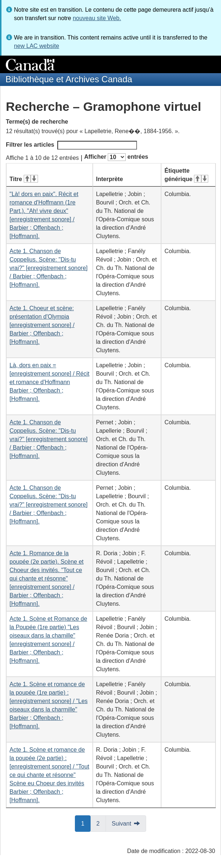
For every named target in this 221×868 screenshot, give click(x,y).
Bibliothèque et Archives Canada (69, 79)
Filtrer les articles (71, 145)
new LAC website (37, 46)
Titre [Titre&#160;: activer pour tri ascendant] (24, 179)
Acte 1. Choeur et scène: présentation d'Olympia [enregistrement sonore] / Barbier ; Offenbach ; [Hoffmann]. (42, 325)
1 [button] (86, 823)
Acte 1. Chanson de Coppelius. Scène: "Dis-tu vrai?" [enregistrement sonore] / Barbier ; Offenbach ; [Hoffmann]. (49, 268)
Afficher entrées (116, 157)
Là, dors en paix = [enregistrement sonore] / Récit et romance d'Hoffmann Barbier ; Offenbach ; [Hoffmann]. (49, 382)
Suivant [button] (121, 824)
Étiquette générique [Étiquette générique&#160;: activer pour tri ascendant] (186, 175)
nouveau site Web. (97, 18)
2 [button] (101, 823)
